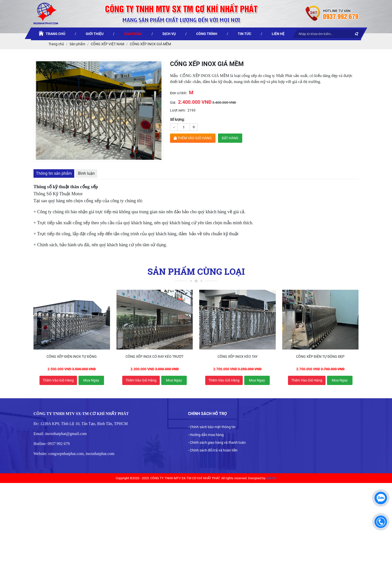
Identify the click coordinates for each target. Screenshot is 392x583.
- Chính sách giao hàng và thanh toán (217, 442)
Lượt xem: (178, 110)
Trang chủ (56, 44)
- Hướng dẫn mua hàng (206, 435)
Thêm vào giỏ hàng (58, 380)
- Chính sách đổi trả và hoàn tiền (213, 450)
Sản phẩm (77, 44)
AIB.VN (271, 478)
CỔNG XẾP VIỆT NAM (107, 44)
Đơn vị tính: (178, 93)
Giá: (173, 102)
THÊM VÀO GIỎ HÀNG (193, 138)
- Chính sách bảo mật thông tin (212, 427)
